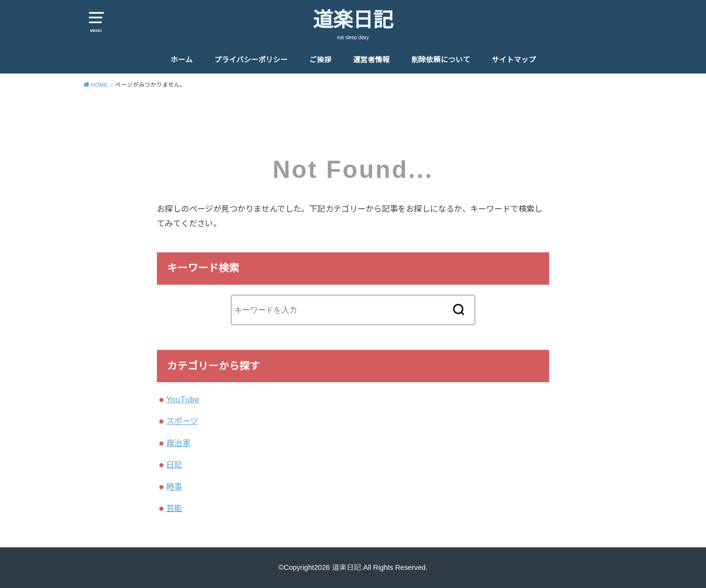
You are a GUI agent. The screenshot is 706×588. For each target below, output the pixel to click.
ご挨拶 (320, 60)
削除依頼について (441, 60)
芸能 (174, 508)
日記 (174, 465)
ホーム (182, 60)
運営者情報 (371, 60)
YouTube (183, 399)
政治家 (178, 443)
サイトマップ (514, 60)
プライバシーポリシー (251, 60)
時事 (174, 487)
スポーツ (182, 421)
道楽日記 (353, 20)
